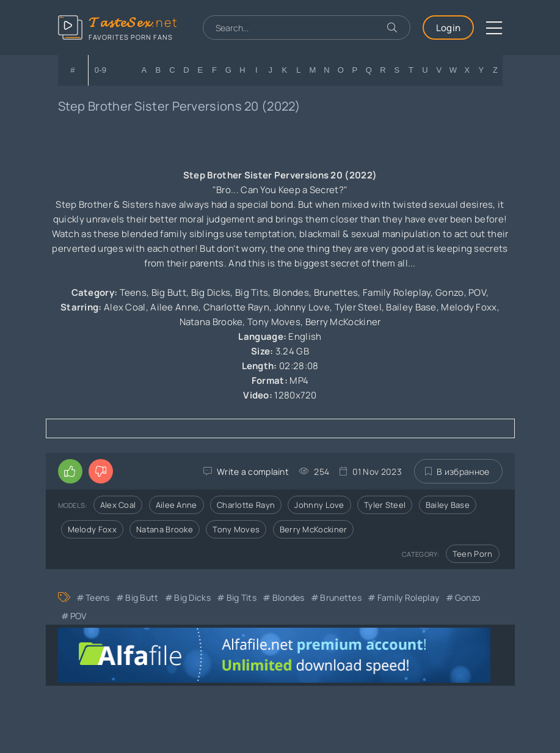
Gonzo (468, 597)
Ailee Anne (176, 505)
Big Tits (242, 597)
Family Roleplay (409, 597)
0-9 (101, 70)
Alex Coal (118, 505)
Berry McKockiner (314, 529)
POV (78, 616)
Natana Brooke (165, 529)
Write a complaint (253, 472)
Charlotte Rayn (246, 505)
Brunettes (341, 597)
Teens (98, 597)
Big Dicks (192, 597)
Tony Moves (236, 529)
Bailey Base (448, 505)
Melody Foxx (92, 529)
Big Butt (142, 597)
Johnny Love (319, 505)
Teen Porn (473, 554)
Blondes (289, 597)
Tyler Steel (385, 505)
